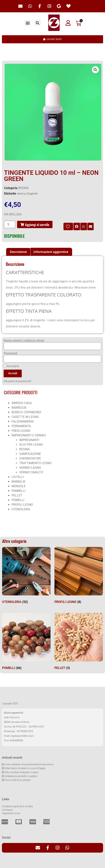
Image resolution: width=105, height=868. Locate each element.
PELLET (17, 495)
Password (10, 353)
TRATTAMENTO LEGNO (35, 463)
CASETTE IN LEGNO (25, 417)
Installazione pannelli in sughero (21, 776)
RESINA (23, 188)
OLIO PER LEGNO (31, 445)
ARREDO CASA (22, 403)
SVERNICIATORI (30, 458)
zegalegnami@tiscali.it (22, 736)
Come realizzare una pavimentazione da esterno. (29, 764)
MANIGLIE (18, 482)
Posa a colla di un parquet (17, 780)
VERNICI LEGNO (30, 468)
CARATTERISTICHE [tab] (25, 272)
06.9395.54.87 (36, 727)
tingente (32, 194)
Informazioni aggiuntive (51, 252)
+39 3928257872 (25, 731)
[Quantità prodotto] (10, 224)
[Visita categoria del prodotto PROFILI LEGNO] (79, 576)
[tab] (18, 252)
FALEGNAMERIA (23, 421)
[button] (28, 23)
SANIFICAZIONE (30, 454)
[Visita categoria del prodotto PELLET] (79, 642)
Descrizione (18, 252)
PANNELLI (18, 491)
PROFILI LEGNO (22, 505)
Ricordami (11, 366)
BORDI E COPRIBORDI (26, 412)
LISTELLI (18, 477)
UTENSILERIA (21, 509)
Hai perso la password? (18, 381)
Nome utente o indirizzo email (24, 341)
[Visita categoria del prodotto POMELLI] (26, 642)
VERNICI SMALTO (31, 472)
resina (21, 194)
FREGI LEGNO (21, 431)
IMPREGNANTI (29, 440)
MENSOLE (19, 486)
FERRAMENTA (21, 426)
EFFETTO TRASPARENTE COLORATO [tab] (44, 295)
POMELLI (18, 500)
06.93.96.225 (20, 727)
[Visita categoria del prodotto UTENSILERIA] (26, 576)
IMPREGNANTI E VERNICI (29, 435)
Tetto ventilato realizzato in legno (21, 772)
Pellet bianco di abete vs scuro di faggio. (25, 768)
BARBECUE (19, 408)
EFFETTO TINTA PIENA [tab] (29, 311)
